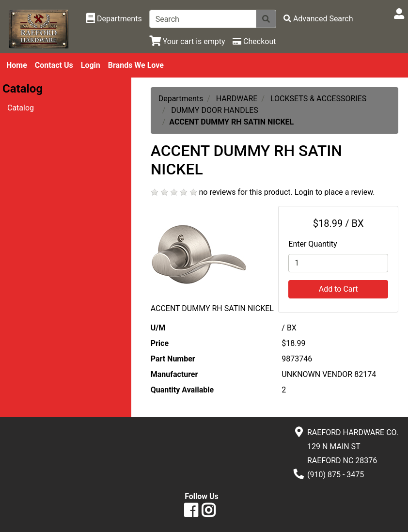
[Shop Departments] (114, 19)
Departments (181, 99)
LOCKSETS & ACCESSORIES (318, 99)
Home (17, 65)
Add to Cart (338, 289)
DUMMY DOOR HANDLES (215, 110)
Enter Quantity (313, 244)
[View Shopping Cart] (187, 41)
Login (91, 65)
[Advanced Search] (318, 19)
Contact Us (54, 65)
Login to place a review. (335, 192)
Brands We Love (136, 65)
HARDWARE (237, 99)
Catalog (21, 108)
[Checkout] (254, 41)
